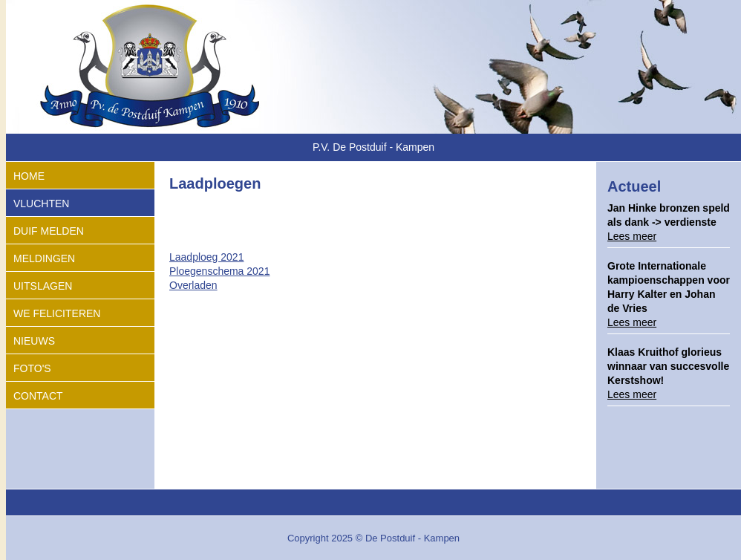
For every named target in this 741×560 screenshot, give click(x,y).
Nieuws (34, 341)
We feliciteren (57, 313)
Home (29, 176)
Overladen (193, 285)
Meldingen (44, 258)
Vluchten (41, 204)
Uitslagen (43, 286)
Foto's (32, 368)
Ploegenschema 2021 (219, 271)
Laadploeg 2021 (206, 257)
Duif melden (49, 231)
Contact (38, 396)
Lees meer (632, 236)
